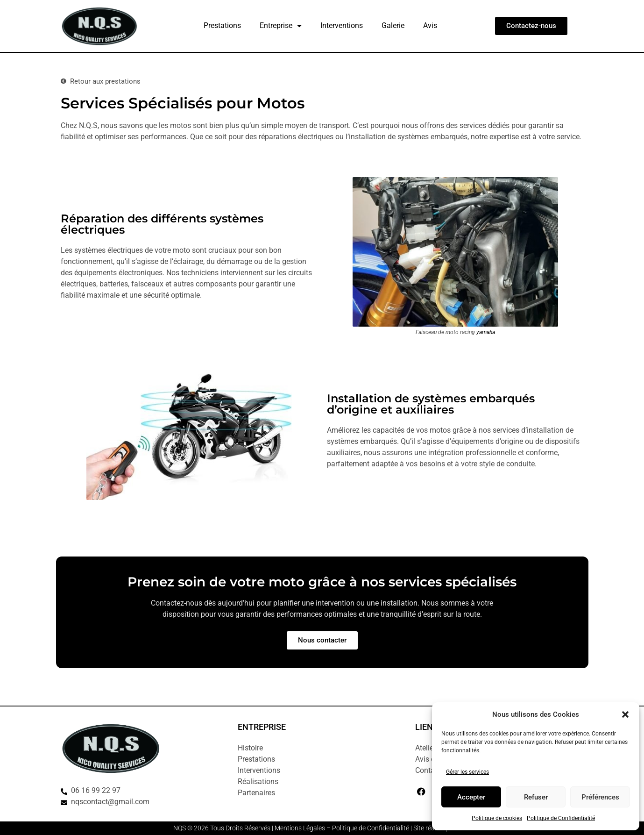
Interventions (342, 25)
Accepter (471, 797)
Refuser (536, 797)
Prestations (222, 25)
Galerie (393, 25)
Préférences (600, 797)
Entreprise (281, 26)
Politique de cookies (497, 818)
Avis (430, 25)
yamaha (486, 332)
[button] (625, 714)
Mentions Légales (300, 828)
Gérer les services (467, 772)
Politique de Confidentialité (561, 818)
